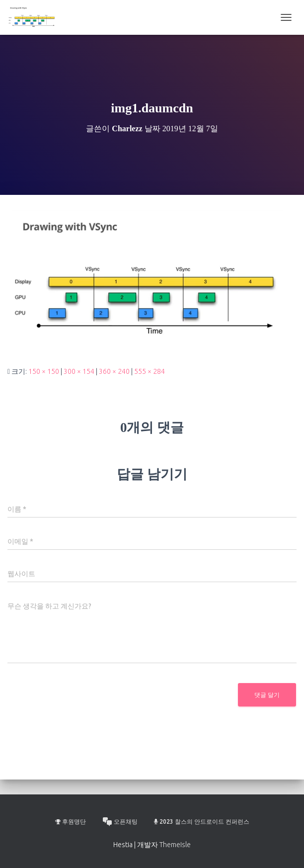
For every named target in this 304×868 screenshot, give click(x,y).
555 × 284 (150, 371)
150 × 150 (44, 371)
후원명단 (71, 822)
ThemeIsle (175, 845)
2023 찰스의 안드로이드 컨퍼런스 (202, 822)
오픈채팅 (120, 822)
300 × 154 (79, 371)
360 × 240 (114, 371)
